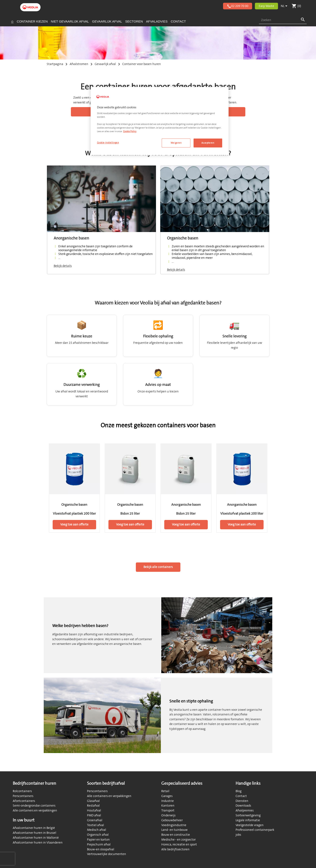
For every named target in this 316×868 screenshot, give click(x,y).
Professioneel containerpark (255, 830)
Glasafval (93, 801)
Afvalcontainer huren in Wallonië (36, 838)
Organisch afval (98, 835)
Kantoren (168, 806)
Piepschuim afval (99, 845)
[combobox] (283, 20)
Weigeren (176, 143)
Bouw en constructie (176, 835)
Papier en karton (98, 840)
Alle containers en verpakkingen (35, 811)
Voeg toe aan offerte (74, 525)
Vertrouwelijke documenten (107, 854)
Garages (167, 796)
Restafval (93, 806)
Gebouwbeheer (172, 820)
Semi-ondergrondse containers (34, 806)
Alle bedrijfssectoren (175, 849)
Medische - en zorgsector (178, 840)
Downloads (243, 806)
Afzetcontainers (24, 801)
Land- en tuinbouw (174, 830)
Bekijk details (63, 266)
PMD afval (94, 815)
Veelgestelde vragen (250, 825)
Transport (168, 811)
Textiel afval (96, 825)
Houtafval (94, 811)
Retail (165, 791)
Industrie (168, 801)
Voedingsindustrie (174, 825)
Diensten (242, 801)
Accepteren (208, 143)
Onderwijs (168, 815)
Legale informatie (248, 820)
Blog (239, 791)
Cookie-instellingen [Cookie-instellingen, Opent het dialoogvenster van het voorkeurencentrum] (108, 143)
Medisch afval (97, 830)
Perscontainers (23, 796)
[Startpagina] (12, 21)
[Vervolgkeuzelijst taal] (285, 6)
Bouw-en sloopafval (101, 849)
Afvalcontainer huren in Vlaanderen (38, 843)
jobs (238, 835)
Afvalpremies (245, 811)
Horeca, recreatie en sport (179, 845)
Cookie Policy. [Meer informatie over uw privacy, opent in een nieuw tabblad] (130, 131)
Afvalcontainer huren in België (34, 828)
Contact (241, 796)
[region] (160, 121)
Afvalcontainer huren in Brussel (34, 833)
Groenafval (95, 820)
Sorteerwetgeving (248, 815)
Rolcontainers (22, 791)
